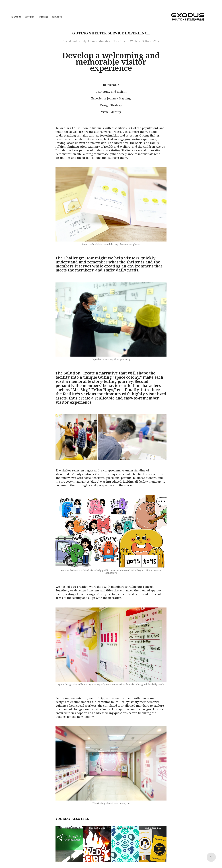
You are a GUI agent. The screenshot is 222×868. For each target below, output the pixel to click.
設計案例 (30, 17)
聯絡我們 (57, 17)
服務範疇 (43, 17)
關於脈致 (16, 17)
